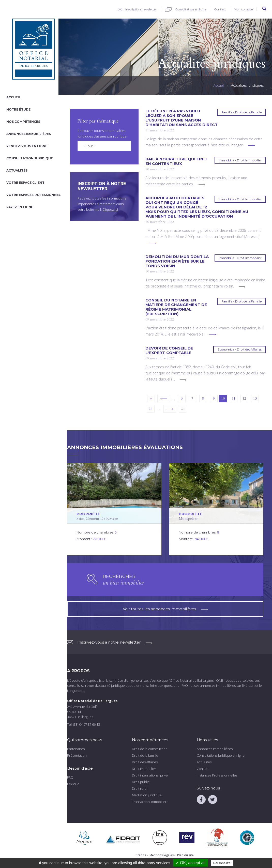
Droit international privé (150, 775)
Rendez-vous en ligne (27, 146)
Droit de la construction (150, 749)
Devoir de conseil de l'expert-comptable (169, 351)
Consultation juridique (30, 158)
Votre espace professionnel (34, 195)
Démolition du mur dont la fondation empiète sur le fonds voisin (177, 261)
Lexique (73, 784)
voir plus (251, 146)
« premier (151, 399)
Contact (220, 9)
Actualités (17, 170)
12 (244, 398)
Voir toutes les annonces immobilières (165, 609)
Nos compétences (23, 122)
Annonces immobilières (29, 134)
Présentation (77, 755)
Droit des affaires (145, 762)
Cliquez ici (110, 209)
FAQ (70, 777)
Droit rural (140, 788)
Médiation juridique (147, 795)
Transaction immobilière (150, 802)
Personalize (222, 863)
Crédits (141, 855)
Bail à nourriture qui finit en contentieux (176, 161)
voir (114, 509)
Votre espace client (25, 183)
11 (234, 398)
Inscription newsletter (141, 9)
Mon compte (243, 9)
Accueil (14, 97)
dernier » (183, 409)
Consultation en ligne (191, 9)
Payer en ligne (20, 207)
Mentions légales (162, 855)
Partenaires (76, 749)
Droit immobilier (144, 769)
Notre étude (18, 109)
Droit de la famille (145, 755)
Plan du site (185, 855)
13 (255, 398)
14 (151, 409)
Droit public (141, 782)
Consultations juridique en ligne (221, 755)
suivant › (170, 409)
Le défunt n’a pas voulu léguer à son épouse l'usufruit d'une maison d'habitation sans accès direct (182, 118)
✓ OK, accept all (191, 863)
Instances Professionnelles (217, 775)
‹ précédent (164, 399)
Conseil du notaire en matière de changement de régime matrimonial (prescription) (176, 307)
